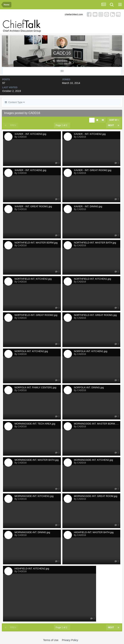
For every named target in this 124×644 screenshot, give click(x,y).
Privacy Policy (70, 640)
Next (111, 125)
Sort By (114, 120)
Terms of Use (51, 640)
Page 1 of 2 (62, 125)
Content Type (15, 102)
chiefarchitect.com (74, 14)
